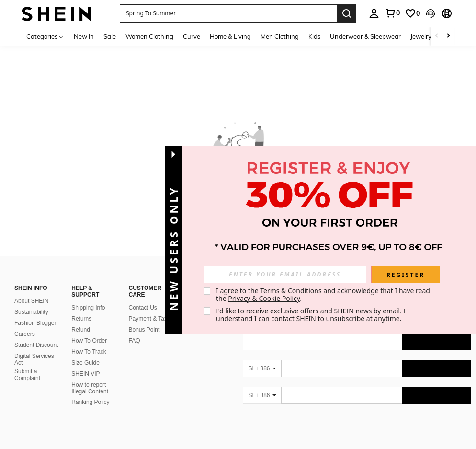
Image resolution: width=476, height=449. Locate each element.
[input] (285, 275)
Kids (314, 36)
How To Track (89, 352)
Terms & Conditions (291, 291)
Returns (81, 319)
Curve (192, 36)
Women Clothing (149, 36)
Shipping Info (88, 308)
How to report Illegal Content (90, 388)
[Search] (347, 13)
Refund (81, 330)
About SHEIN (31, 301)
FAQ (135, 341)
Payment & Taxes (151, 319)
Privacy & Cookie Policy (264, 298)
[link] (412, 13)
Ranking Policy (90, 402)
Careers (25, 334)
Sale (110, 36)
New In (84, 36)
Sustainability (31, 312)
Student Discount (36, 345)
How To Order (89, 341)
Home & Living (230, 36)
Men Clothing (280, 36)
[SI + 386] (262, 368)
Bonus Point (144, 330)
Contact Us (143, 308)
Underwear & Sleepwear (365, 36)
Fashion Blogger (35, 323)
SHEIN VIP (85, 374)
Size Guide (85, 363)
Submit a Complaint (27, 375)
